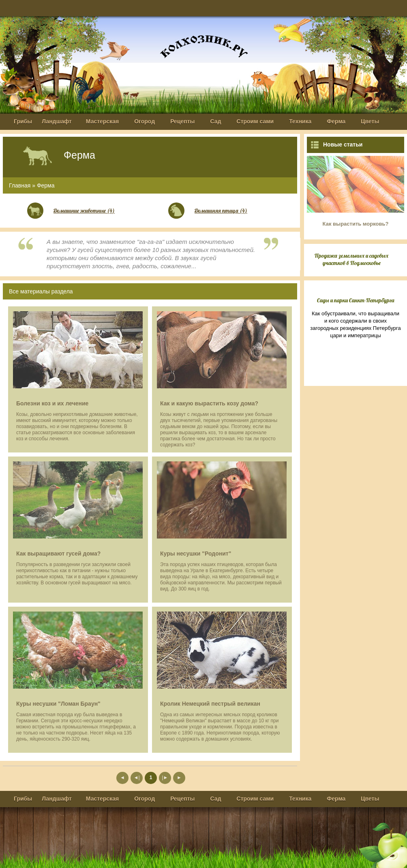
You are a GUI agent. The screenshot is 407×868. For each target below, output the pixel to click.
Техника (300, 121)
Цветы (370, 121)
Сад (216, 121)
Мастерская (102, 121)
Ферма (336, 121)
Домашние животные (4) (84, 211)
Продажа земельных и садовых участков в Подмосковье (351, 259)
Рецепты (182, 121)
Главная (20, 185)
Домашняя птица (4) (221, 211)
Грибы (23, 121)
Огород (145, 121)
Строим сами (255, 121)
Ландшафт (57, 121)
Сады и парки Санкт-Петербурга (356, 300)
